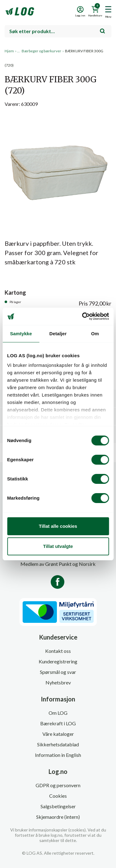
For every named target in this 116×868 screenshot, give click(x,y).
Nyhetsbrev (58, 682)
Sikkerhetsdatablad (58, 744)
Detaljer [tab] (58, 334)
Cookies (58, 796)
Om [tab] (95, 334)
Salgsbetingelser (58, 806)
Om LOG (58, 713)
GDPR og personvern (58, 785)
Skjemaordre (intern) (58, 817)
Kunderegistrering (58, 661)
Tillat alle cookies (58, 526)
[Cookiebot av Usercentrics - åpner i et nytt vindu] (83, 316)
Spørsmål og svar (58, 672)
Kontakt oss (58, 651)
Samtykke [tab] (21, 334)
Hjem (9, 51)
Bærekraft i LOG (58, 723)
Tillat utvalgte (58, 546)
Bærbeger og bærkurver (41, 51)
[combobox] (58, 31)
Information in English (58, 755)
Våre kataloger (58, 734)
